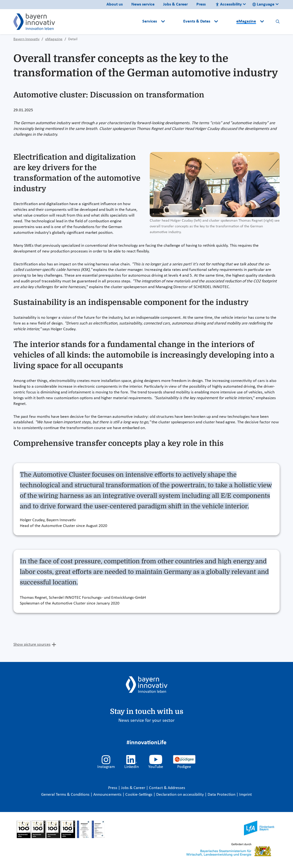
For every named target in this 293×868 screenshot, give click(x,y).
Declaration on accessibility (180, 795)
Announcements (108, 795)
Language (263, 4)
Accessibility (229, 4)
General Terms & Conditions (66, 795)
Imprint (246, 795)
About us (115, 4)
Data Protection (222, 795)
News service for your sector (146, 721)
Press (201, 4)
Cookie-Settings (139, 795)
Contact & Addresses (167, 788)
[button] (174, 22)
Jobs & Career (175, 4)
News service (143, 4)
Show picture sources (32, 645)
